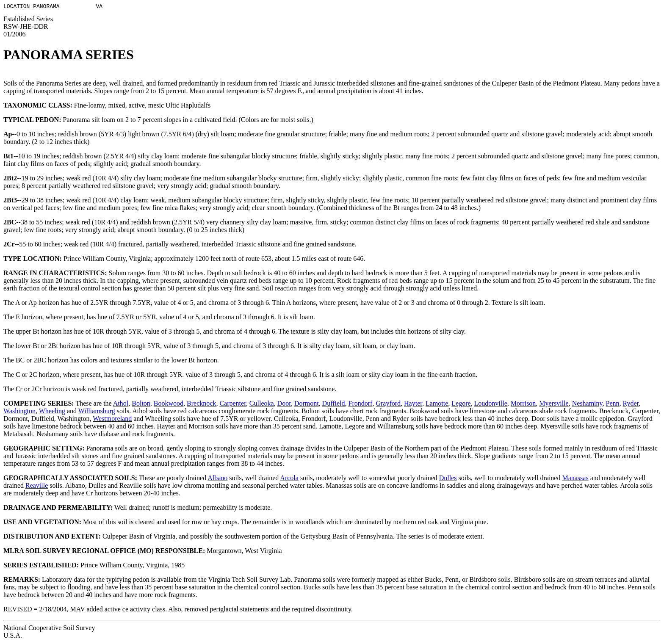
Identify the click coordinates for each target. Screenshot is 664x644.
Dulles (448, 479)
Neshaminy (587, 405)
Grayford (388, 405)
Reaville (37, 487)
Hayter (413, 405)
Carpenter (232, 405)
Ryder (631, 405)
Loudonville (491, 405)
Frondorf (361, 405)
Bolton (141, 405)
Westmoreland (112, 420)
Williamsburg (97, 412)
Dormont (307, 405)
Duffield (334, 405)
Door (284, 405)
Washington (19, 412)
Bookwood (169, 405)
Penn (613, 405)
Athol (121, 405)
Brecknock (201, 405)
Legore (461, 405)
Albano (217, 479)
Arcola (289, 479)
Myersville (554, 405)
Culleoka (262, 405)
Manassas (575, 479)
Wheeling (52, 412)
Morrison (523, 405)
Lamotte (437, 405)
